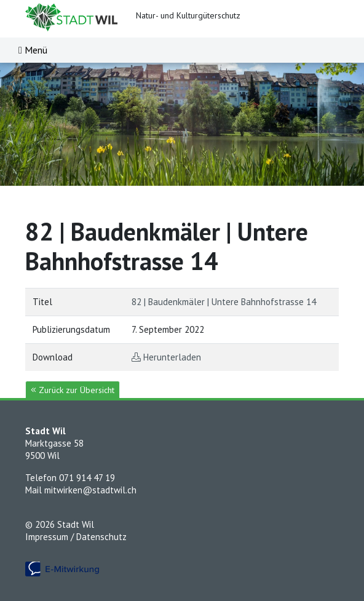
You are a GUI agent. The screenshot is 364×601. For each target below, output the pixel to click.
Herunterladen (172, 357)
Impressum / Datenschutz (76, 537)
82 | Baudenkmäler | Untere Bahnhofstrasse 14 (224, 302)
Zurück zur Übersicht (73, 390)
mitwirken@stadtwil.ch (90, 490)
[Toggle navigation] (33, 50)
